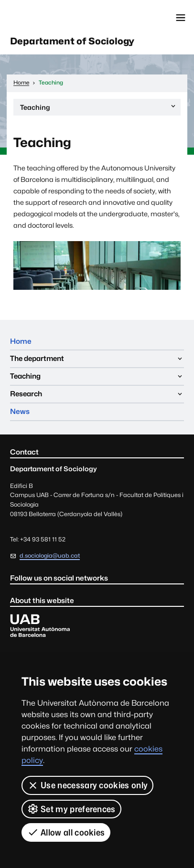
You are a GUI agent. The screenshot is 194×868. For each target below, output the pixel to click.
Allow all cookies (66, 832)
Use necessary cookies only (87, 785)
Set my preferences (71, 809)
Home (21, 341)
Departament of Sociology (72, 41)
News (20, 411)
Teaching (98, 109)
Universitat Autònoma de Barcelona (50, 18)
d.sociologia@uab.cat (50, 556)
